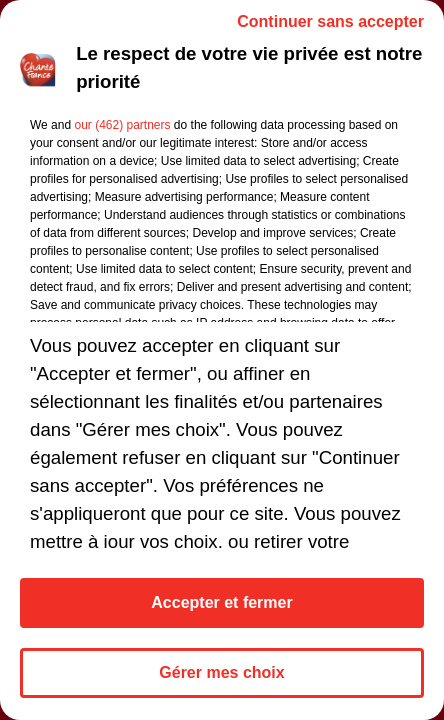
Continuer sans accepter (330, 21)
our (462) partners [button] (122, 125)
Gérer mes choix (221, 672)
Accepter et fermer (221, 602)
